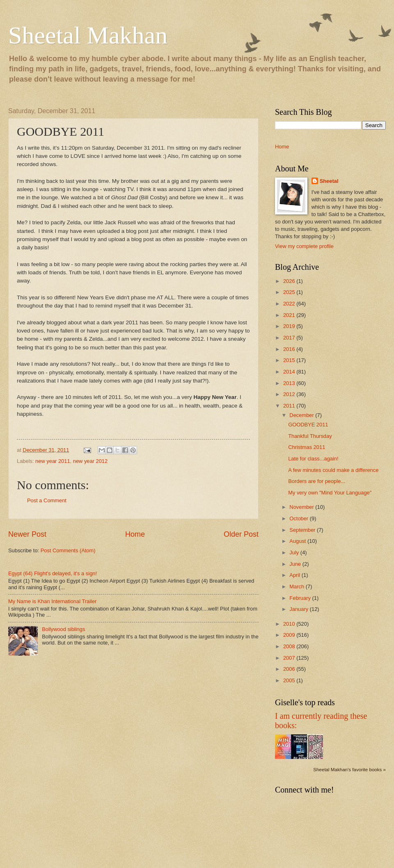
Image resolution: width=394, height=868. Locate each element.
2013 (290, 383)
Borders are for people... (317, 481)
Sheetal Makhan (88, 35)
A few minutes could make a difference (333, 470)
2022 (290, 304)
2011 (290, 406)
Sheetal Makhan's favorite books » (349, 770)
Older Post (241, 534)
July (295, 552)
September (303, 530)
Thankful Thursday (310, 436)
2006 (290, 669)
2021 (290, 315)
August (298, 541)
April (295, 575)
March (297, 587)
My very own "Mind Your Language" (330, 493)
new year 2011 (53, 461)
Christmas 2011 (307, 447)
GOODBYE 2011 (308, 425)
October (299, 518)
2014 (290, 372)
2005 (290, 680)
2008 (290, 646)
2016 (290, 349)
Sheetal (329, 181)
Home (135, 534)
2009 (290, 635)
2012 (290, 394)
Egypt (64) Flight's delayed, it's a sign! (53, 573)
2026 (290, 281)
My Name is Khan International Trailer (52, 601)
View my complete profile (304, 246)
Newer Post (27, 534)
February (301, 598)
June (296, 564)
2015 (290, 360)
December (302, 415)
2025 (290, 292)
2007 (290, 658)
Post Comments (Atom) (68, 550)
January (299, 609)
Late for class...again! (313, 459)
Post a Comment (47, 500)
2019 (290, 326)
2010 (290, 624)
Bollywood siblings (63, 629)
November (302, 507)
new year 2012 (90, 461)
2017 (290, 338)
